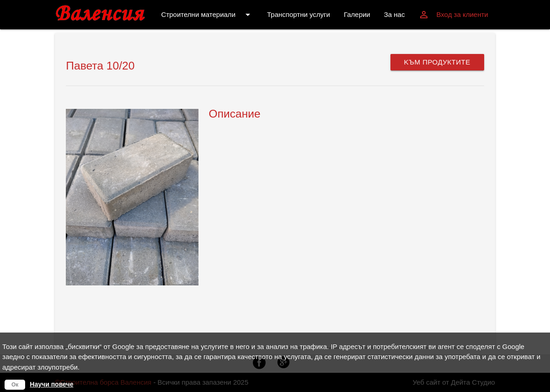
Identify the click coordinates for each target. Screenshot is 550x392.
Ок (15, 385)
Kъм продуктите (437, 62)
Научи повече (51, 384)
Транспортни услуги (299, 14)
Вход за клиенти (453, 15)
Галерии (357, 14)
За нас (395, 14)
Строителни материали (207, 15)
